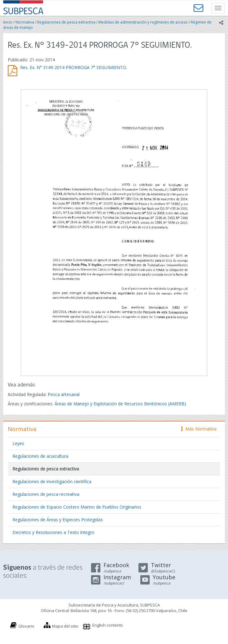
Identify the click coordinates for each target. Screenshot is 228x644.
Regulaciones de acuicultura (40, 456)
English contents (108, 625)
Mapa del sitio (65, 626)
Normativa (25, 22)
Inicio (8, 22)
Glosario (26, 626)
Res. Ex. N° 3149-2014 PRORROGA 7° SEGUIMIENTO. (74, 67)
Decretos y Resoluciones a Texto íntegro (53, 532)
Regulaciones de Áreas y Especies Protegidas (58, 520)
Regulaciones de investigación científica (52, 481)
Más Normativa (199, 429)
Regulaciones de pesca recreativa (46, 494)
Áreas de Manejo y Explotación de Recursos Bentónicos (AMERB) (120, 404)
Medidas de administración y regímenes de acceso (143, 22)
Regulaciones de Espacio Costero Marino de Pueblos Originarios (77, 507)
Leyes (18, 443)
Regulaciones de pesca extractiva (66, 22)
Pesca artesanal (64, 394)
